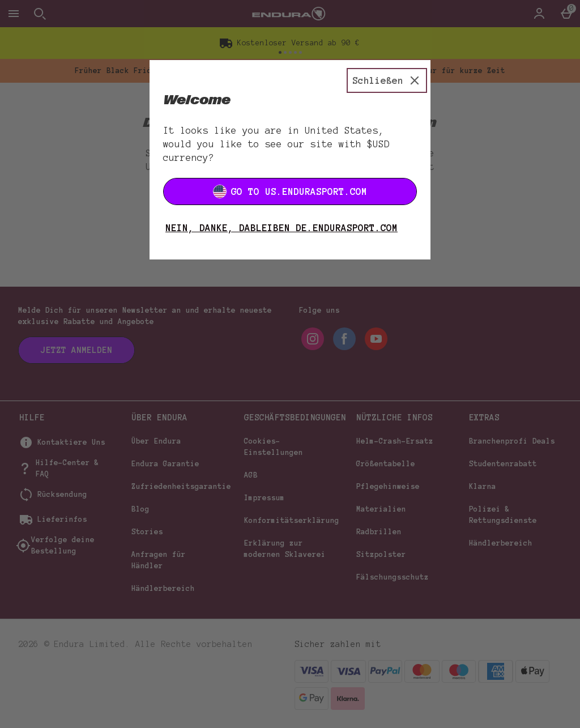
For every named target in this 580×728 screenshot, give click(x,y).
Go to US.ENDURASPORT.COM (290, 191)
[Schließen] (387, 80)
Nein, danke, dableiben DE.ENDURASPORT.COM (282, 228)
